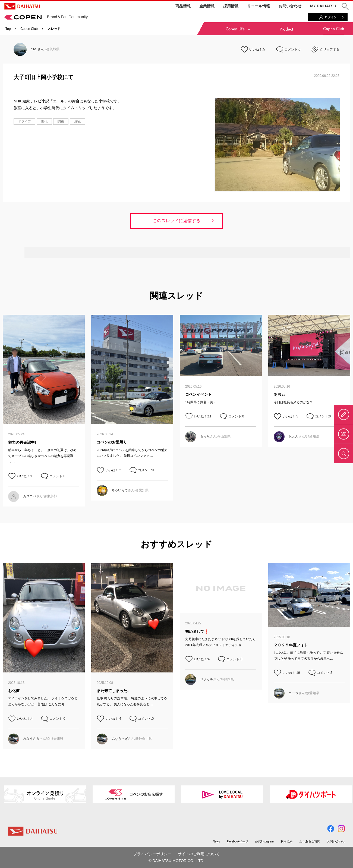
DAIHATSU (22, 6)
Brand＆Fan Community (46, 17)
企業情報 (207, 6)
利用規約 (286, 841)
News (216, 841)
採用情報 (231, 6)
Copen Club (29, 29)
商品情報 (183, 6)
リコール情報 (259, 6)
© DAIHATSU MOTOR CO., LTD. (177, 861)
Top (8, 29)
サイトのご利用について (199, 854)
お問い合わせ (290, 6)
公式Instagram (264, 841)
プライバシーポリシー (152, 854)
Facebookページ (237, 841)
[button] (345, 6)
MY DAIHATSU (323, 6)
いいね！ (256, 49)
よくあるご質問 (310, 841)
